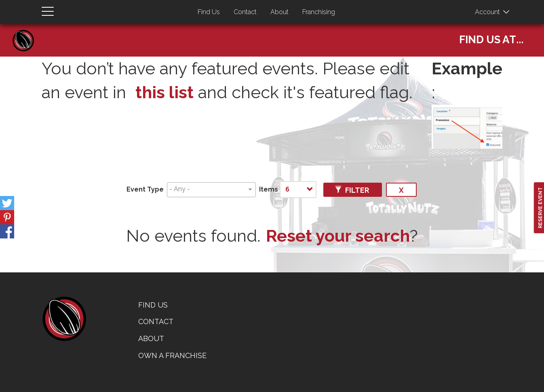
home (64, 319)
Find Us (209, 12)
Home (26, 33)
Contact (245, 12)
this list (164, 92)
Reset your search (338, 236)
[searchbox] (210, 189)
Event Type (145, 189)
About (279, 12)
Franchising (319, 12)
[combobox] (211, 190)
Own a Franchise (172, 355)
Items (269, 189)
